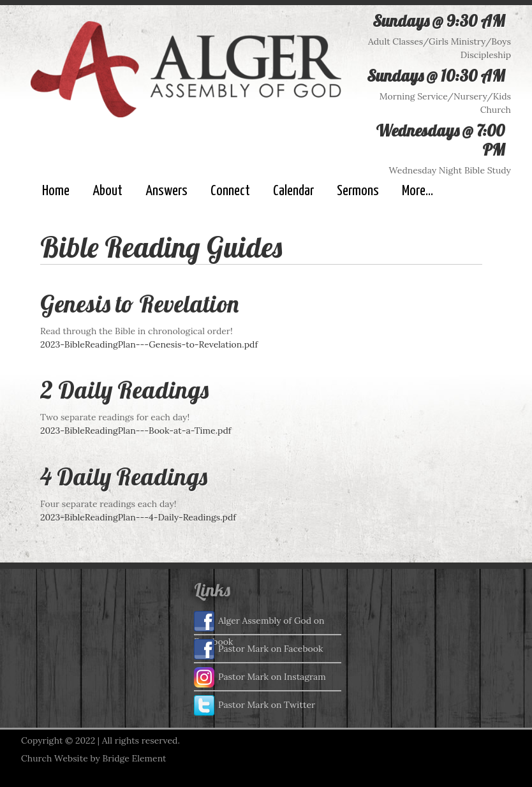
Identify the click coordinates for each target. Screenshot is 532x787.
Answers (166, 191)
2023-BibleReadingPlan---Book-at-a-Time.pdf (136, 430)
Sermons (358, 191)
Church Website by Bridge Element (93, 758)
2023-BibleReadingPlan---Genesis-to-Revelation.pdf (149, 344)
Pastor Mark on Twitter (255, 705)
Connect (230, 191)
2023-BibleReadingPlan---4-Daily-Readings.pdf (138, 517)
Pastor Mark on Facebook (258, 649)
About (107, 191)
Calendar (293, 191)
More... (417, 191)
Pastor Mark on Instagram (260, 677)
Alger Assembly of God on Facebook (259, 622)
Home (56, 191)
